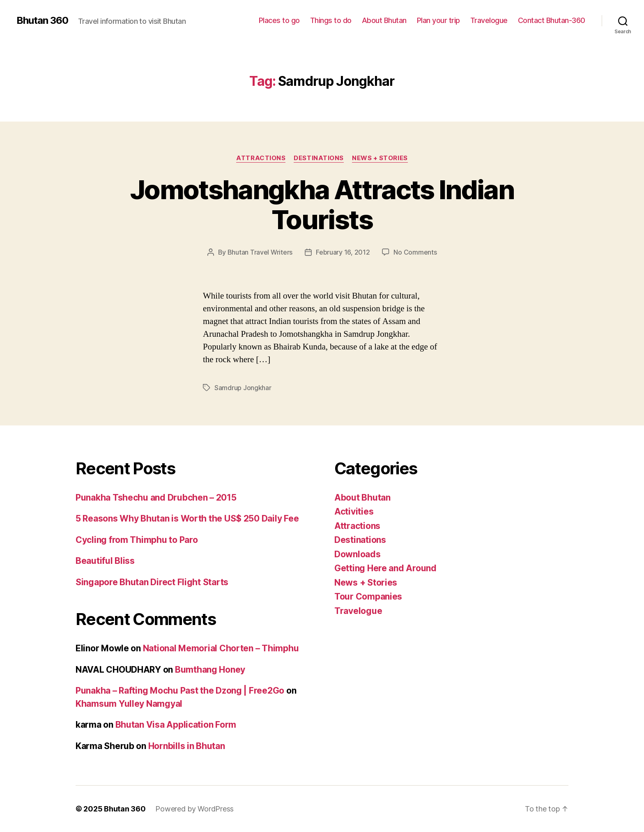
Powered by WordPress (194, 809)
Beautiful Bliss (105, 561)
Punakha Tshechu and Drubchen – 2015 (156, 498)
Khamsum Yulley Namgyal (129, 704)
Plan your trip (438, 20)
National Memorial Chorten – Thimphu (221, 648)
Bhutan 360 (42, 21)
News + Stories (380, 158)
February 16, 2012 (343, 252)
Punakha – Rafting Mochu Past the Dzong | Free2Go (180, 691)
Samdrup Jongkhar (243, 388)
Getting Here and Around (385, 568)
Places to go (279, 20)
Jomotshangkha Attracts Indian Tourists (322, 205)
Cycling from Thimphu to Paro (137, 540)
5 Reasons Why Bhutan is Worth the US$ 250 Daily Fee (187, 518)
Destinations (319, 158)
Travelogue (489, 20)
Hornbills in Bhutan (187, 746)
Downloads (358, 554)
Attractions (261, 158)
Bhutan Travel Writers (260, 252)
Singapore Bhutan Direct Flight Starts (152, 582)
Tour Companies (368, 596)
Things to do (331, 20)
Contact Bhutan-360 (552, 20)
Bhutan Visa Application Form (176, 725)
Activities (354, 511)
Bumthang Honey (210, 670)
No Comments (415, 252)
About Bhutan (384, 20)
